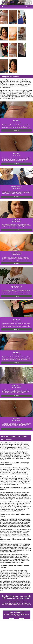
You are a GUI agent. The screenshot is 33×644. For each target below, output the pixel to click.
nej (22, 619)
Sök (7, 7)
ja (11, 619)
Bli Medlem (29, 7)
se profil (16, 130)
